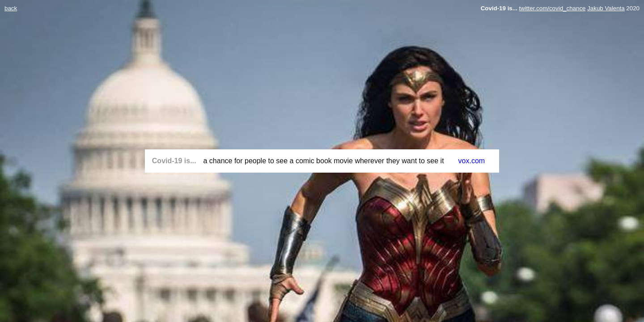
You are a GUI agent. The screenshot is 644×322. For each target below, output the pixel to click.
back (11, 8)
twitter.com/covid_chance (553, 8)
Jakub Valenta (606, 8)
